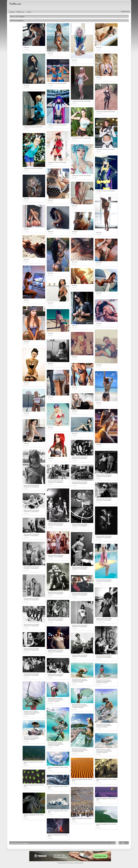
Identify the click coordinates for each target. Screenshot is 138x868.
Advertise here (125, 11)
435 (123, 843)
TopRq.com (72, 863)
